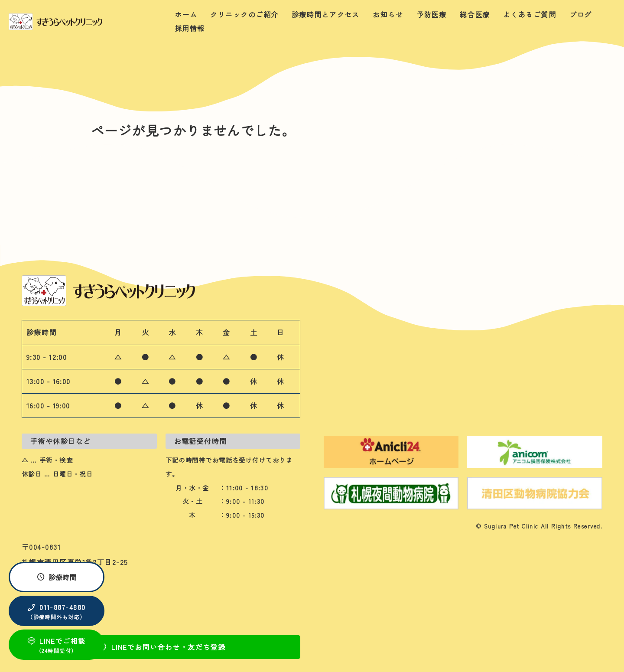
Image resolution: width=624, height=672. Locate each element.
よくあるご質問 (530, 14)
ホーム (186, 14)
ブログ (581, 14)
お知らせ (388, 14)
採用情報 (190, 28)
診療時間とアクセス (326, 14)
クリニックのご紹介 (244, 14)
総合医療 (475, 14)
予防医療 (432, 14)
